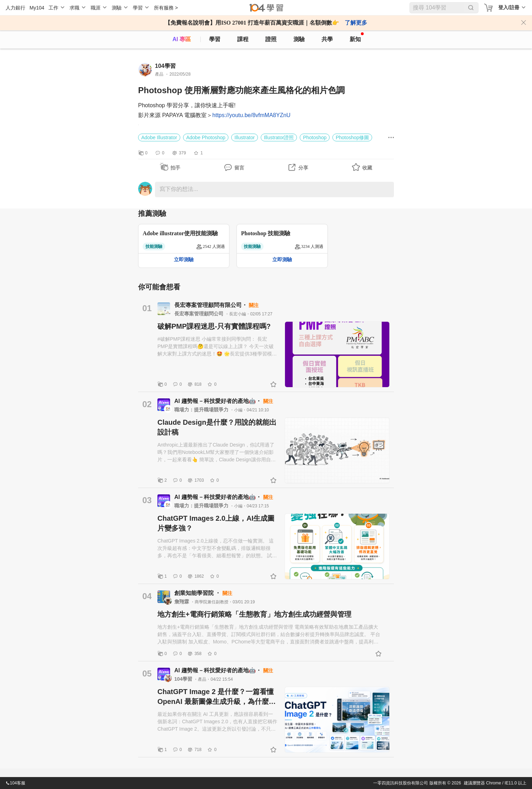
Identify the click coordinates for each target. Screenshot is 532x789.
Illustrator (245, 137)
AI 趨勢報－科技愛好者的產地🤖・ (219, 401)
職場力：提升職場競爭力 (202, 410)
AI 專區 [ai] (182, 39)
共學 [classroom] (327, 39)
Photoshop (315, 137)
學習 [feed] (215, 39)
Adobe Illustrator (159, 137)
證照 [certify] (271, 39)
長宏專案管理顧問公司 (200, 314)
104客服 (15, 783)
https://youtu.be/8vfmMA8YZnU (251, 115)
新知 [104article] (357, 37)
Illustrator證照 (279, 137)
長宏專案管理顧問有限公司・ (212, 305)
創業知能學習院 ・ (198, 593)
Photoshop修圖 (352, 137)
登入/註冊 (509, 7)
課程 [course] (243, 39)
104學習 (184, 679)
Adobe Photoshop (206, 137)
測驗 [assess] (299, 39)
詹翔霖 (182, 602)
